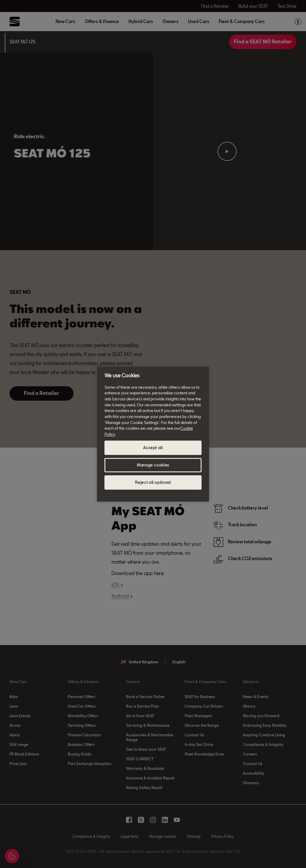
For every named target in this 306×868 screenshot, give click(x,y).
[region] (153, 434)
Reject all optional (153, 482)
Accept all (153, 448)
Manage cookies (153, 465)
